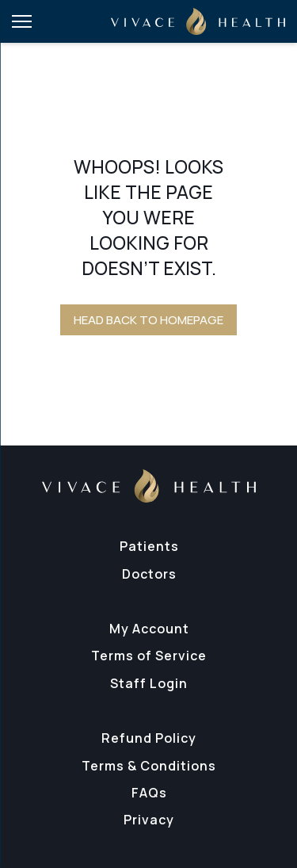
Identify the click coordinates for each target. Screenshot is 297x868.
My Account (149, 629)
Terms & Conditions (149, 766)
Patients (149, 546)
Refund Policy (149, 738)
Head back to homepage (148, 320)
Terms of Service (149, 656)
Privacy (149, 820)
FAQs (149, 793)
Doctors (149, 574)
